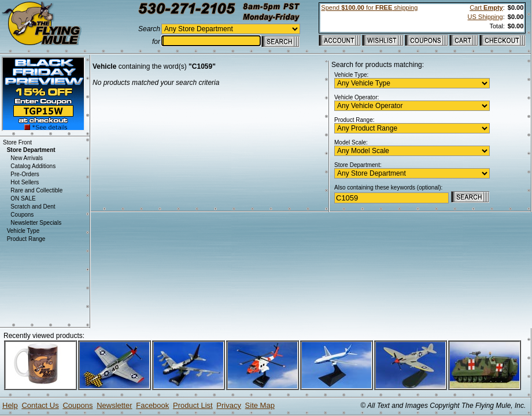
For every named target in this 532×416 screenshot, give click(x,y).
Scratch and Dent (33, 207)
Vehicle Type (23, 231)
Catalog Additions (33, 166)
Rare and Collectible (36, 190)
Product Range (26, 239)
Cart (486, 8)
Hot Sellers (25, 182)
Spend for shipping (369, 8)
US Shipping (485, 17)
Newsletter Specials (36, 223)
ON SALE (23, 198)
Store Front (17, 142)
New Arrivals (27, 158)
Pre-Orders (25, 174)
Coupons (22, 215)
